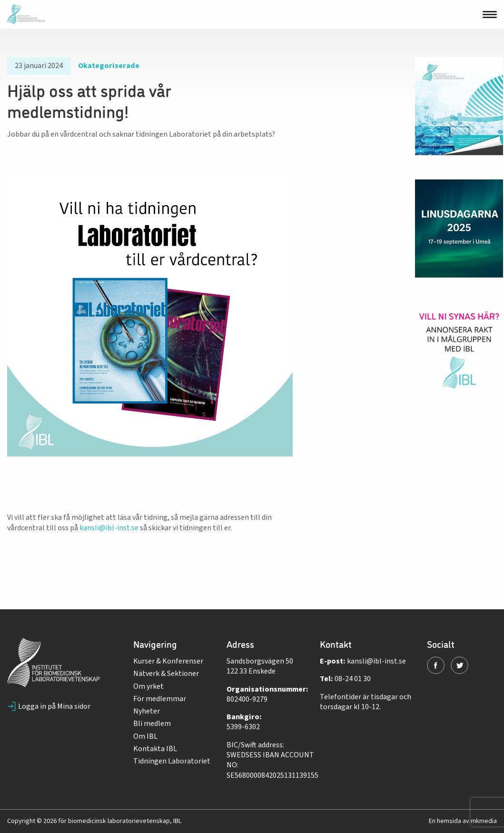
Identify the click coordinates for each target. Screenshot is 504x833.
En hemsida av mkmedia (463, 821)
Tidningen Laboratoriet (172, 761)
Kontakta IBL (155, 749)
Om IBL (145, 736)
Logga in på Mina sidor (49, 707)
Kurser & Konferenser (168, 661)
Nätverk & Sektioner (166, 674)
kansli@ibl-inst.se (108, 528)
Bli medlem (152, 724)
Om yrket (148, 686)
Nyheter (147, 711)
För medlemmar (160, 699)
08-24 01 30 (353, 679)
